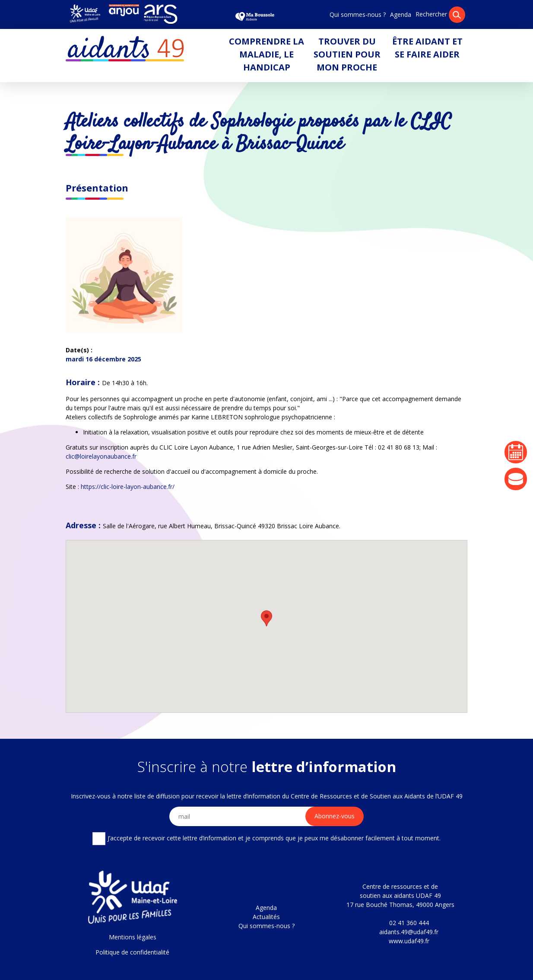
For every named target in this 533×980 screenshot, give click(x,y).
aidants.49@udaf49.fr (409, 932)
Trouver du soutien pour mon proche (347, 54)
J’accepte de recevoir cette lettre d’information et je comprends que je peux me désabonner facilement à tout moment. (266, 839)
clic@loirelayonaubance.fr (101, 456)
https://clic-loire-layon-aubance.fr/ (128, 487)
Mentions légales (133, 937)
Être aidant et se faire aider (427, 48)
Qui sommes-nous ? (358, 14)
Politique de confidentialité (132, 952)
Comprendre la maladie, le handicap (266, 54)
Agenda (401, 14)
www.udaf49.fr (409, 941)
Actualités (266, 917)
